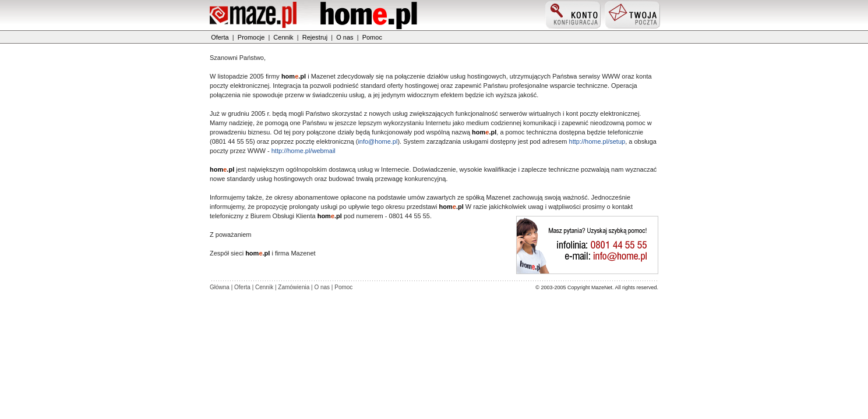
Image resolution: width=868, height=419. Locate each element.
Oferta (220, 37)
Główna (220, 287)
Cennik (283, 37)
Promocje (251, 37)
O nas (345, 37)
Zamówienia (294, 287)
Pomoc (372, 37)
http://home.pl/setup (597, 141)
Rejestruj (315, 37)
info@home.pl (377, 141)
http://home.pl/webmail (304, 151)
